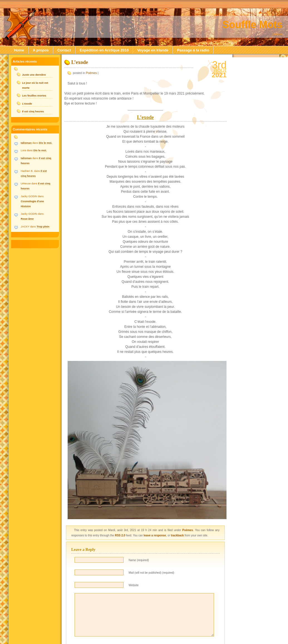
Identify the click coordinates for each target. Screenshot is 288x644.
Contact (64, 50)
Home (19, 50)
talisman (26, 143)
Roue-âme (27, 219)
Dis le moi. (46, 143)
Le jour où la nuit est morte (35, 85)
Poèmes (92, 73)
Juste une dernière (34, 75)
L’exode (80, 62)
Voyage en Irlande (153, 50)
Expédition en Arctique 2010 (104, 50)
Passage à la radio (193, 50)
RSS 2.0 (120, 535)
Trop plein (43, 226)
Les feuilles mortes (34, 96)
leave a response (155, 535)
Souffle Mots (252, 25)
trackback (177, 535)
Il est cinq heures (33, 111)
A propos (41, 50)
